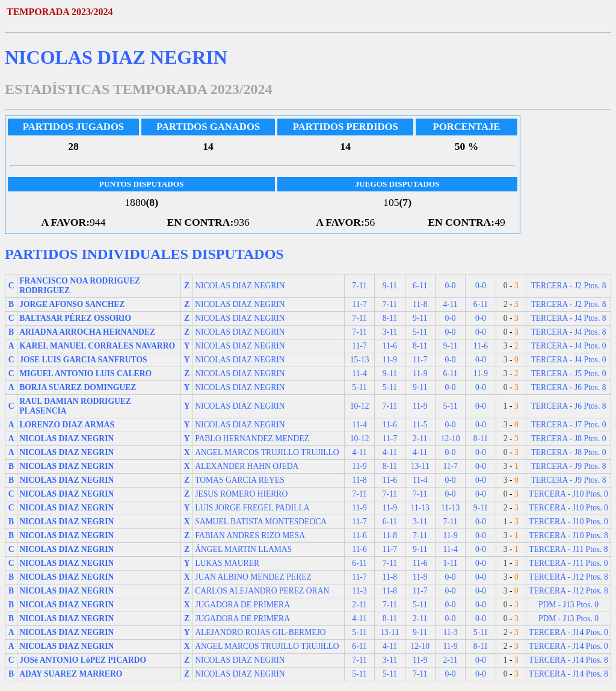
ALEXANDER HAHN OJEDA (247, 466)
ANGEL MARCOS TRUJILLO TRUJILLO (267, 452)
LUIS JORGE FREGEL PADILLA (252, 508)
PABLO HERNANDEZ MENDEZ (252, 438)
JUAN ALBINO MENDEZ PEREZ (253, 577)
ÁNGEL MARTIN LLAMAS (243, 549)
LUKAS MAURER (227, 563)
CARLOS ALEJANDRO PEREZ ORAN (262, 591)
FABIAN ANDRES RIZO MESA (250, 535)
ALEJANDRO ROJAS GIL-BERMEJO (260, 632)
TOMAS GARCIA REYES (240, 480)
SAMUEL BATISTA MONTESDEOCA (261, 522)
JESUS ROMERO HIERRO (241, 494)
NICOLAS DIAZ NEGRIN (240, 286)
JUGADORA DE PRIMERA (242, 605)
